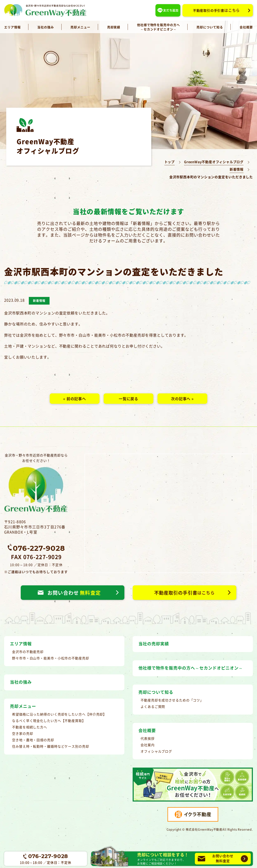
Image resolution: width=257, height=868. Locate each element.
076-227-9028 (39, 548)
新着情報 (237, 169)
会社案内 (148, 745)
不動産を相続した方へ (30, 727)
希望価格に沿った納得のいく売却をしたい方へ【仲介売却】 (59, 714)
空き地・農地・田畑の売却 (33, 740)
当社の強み (46, 27)
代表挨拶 (148, 738)
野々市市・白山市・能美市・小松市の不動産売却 (51, 658)
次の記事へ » (182, 399)
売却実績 (114, 27)
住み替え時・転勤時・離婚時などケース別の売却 (51, 746)
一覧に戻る (129, 399)
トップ (170, 162)
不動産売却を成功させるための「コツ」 (172, 700)
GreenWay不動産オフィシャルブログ (214, 162)
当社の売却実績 (154, 644)
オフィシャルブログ (156, 751)
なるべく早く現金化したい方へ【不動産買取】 (49, 721)
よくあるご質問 (153, 706)
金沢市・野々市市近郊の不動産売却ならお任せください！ (36, 483)
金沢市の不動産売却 (28, 652)
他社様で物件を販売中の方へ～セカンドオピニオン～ (158, 27)
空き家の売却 (22, 733)
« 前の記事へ (75, 399)
